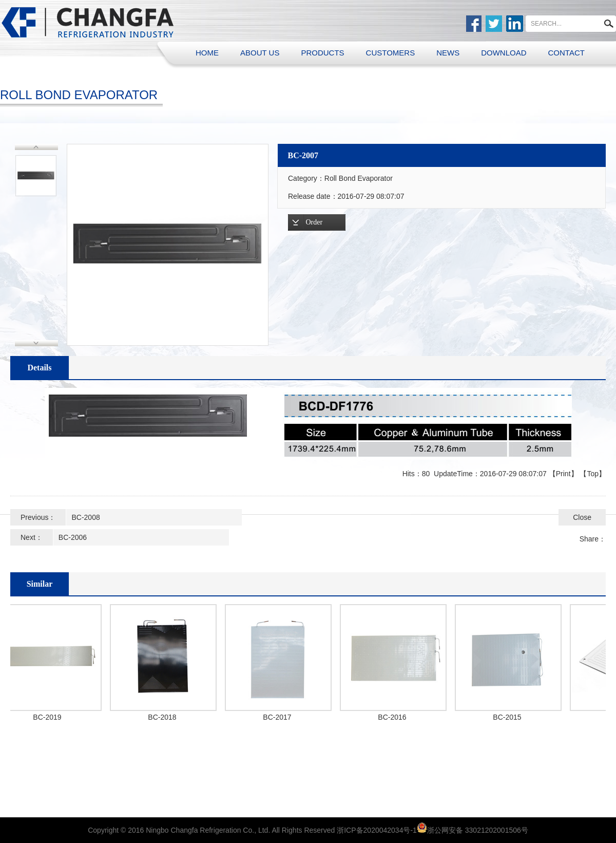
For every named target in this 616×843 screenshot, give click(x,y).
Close (582, 517)
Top (593, 474)
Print (563, 474)
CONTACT (566, 53)
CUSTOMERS (391, 53)
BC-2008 (85, 517)
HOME (207, 53)
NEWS (448, 53)
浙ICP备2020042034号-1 (377, 830)
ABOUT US (260, 53)
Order (314, 222)
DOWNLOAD (504, 53)
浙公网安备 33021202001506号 (478, 830)
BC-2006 (73, 537)
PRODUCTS (322, 53)
